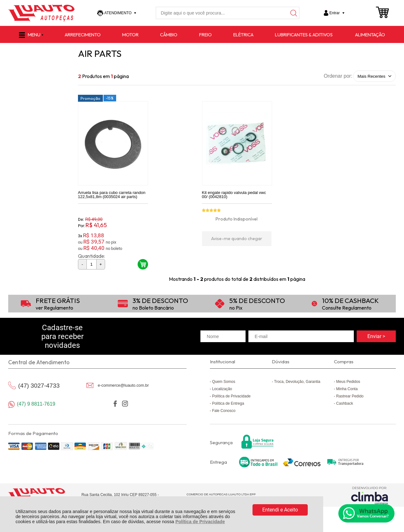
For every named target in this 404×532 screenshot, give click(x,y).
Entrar (335, 13)
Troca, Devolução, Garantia (297, 382)
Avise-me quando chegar (237, 239)
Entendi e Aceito (280, 510)
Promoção (90, 98)
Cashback (345, 403)
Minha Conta (347, 389)
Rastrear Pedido (350, 396)
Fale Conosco (224, 411)
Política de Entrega (228, 403)
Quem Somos (224, 382)
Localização (222, 389)
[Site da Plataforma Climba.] (370, 495)
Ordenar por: (338, 76)
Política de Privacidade (200, 522)
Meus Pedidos (348, 382)
